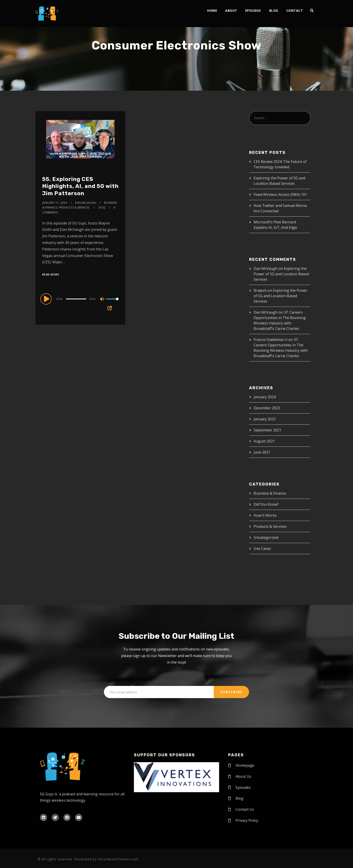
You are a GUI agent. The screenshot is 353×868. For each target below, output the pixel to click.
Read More (51, 274)
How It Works (265, 515)
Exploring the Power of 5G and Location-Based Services (281, 274)
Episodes (253, 10)
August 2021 (264, 441)
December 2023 (267, 408)
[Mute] (102, 299)
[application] (80, 299)
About (231, 10)
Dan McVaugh (86, 203)
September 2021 (267, 430)
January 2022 (265, 419)
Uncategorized (266, 537)
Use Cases (262, 549)
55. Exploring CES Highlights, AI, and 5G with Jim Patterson (80, 186)
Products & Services (270, 526)
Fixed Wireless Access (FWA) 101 (280, 194)
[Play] (47, 299)
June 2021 (262, 452)
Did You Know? (266, 504)
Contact (295, 10)
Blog (274, 10)
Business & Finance (270, 493)
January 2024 (265, 397)
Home (212, 10)
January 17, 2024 (55, 203)
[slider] (76, 299)
